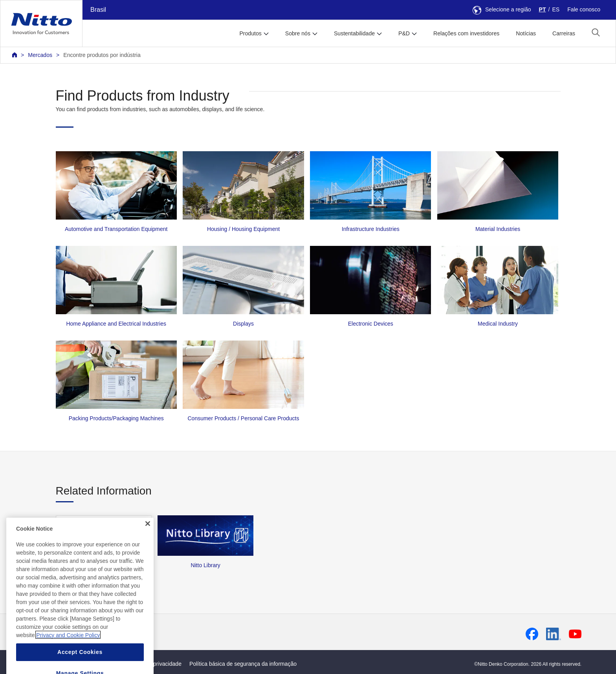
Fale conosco (584, 9)
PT (543, 9)
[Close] (148, 541)
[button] (596, 32)
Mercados (40, 55)
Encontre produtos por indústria (102, 55)
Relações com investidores (466, 33)
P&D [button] (404, 33)
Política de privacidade (154, 664)
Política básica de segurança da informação (243, 664)
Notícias (526, 33)
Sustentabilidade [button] (354, 33)
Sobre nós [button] (298, 33)
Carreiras (564, 33)
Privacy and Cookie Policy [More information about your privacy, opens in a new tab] (68, 652)
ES (556, 9)
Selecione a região (502, 9)
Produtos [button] (250, 33)
